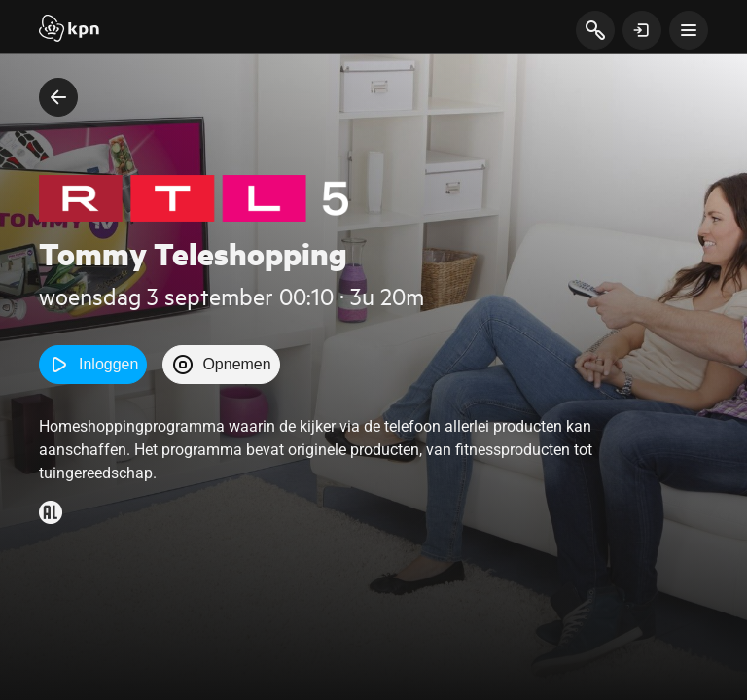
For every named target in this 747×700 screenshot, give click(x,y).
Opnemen (221, 365)
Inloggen (93, 365)
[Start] (69, 30)
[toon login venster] (642, 30)
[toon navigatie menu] (689, 30)
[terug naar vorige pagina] (58, 97)
